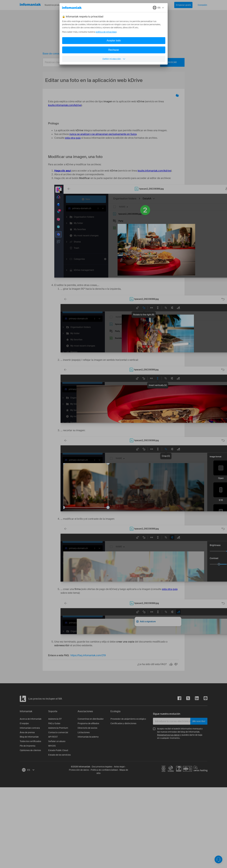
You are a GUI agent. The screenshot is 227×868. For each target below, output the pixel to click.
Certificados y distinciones (123, 723)
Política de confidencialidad (104, 770)
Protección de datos (79, 770)
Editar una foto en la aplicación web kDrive (100, 54)
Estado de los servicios (59, 755)
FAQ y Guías (54, 723)
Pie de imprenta (28, 746)
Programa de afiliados (88, 723)
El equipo (24, 723)
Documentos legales (102, 767)
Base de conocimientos (56, 54)
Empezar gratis (183, 5)
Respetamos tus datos (168, 735)
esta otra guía (73, 138)
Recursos (79, 5)
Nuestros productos (57, 5)
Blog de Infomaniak (29, 737)
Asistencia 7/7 (55, 719)
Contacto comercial (58, 732)
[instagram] (203, 699)
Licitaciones (84, 732)
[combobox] (111, 62)
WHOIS (52, 746)
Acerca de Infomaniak (31, 719)
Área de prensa (27, 732)
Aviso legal (119, 767)
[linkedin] (194, 699)
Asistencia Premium (58, 728)
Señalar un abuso (57, 741)
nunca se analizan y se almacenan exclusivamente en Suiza (103, 134)
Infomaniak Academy (88, 737)
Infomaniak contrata (30, 728)
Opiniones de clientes (30, 750)
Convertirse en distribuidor (91, 719)
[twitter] (186, 699)
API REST (53, 737)
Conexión (202, 5)
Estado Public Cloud (58, 750)
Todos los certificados (30, 741)
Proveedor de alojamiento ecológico (128, 719)
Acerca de (96, 5)
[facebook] (179, 699)
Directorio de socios (87, 728)
